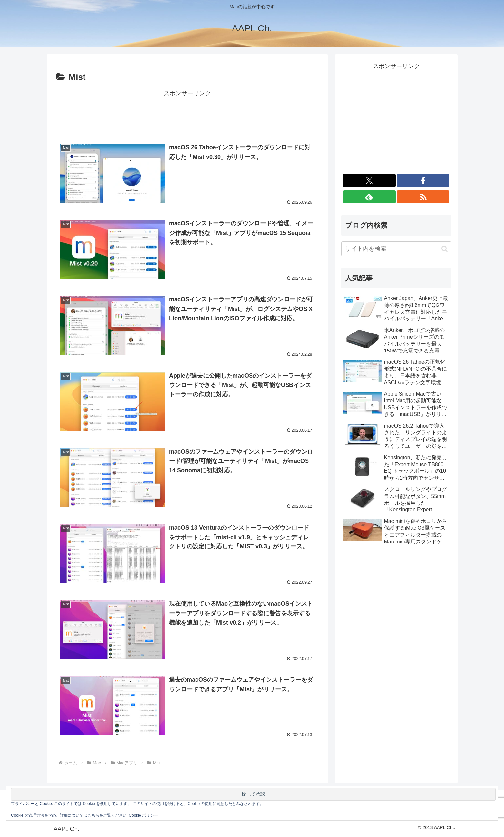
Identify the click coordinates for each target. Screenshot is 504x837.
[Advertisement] (187, 114)
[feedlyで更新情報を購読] (369, 197)
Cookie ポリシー (143, 815)
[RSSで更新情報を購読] (423, 197)
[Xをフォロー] (369, 181)
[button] (445, 249)
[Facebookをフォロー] (423, 181)
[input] (396, 249)
